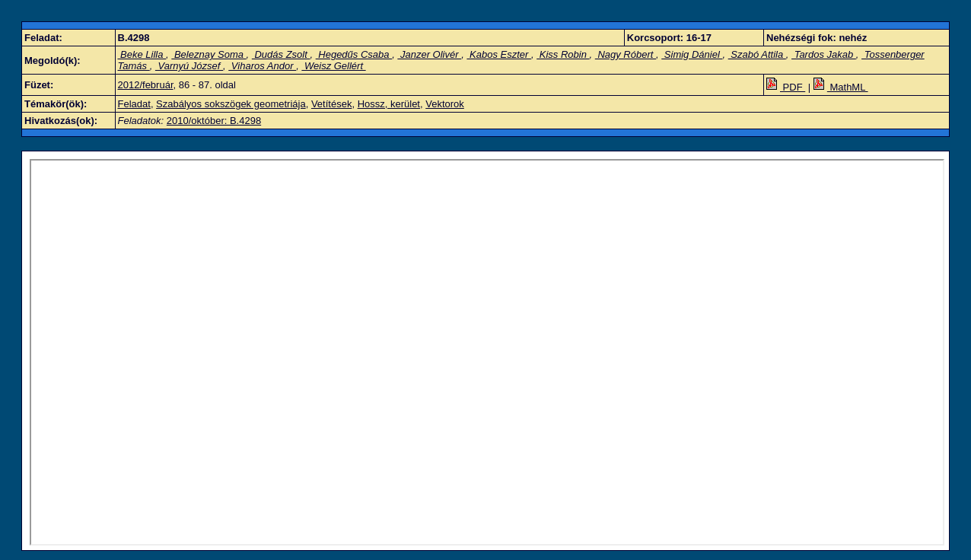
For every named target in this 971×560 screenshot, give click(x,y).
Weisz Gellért (333, 66)
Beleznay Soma (209, 54)
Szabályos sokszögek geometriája (231, 104)
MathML (841, 87)
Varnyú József (189, 66)
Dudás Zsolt (281, 54)
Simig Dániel (692, 54)
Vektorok (445, 104)
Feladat (134, 104)
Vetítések (331, 104)
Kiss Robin (563, 54)
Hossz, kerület (389, 104)
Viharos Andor (262, 66)
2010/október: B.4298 (214, 121)
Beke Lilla (142, 54)
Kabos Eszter (499, 54)
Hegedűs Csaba (354, 54)
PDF (786, 87)
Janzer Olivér (429, 54)
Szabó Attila (757, 54)
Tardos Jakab (824, 54)
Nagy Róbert (626, 54)
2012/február (146, 85)
